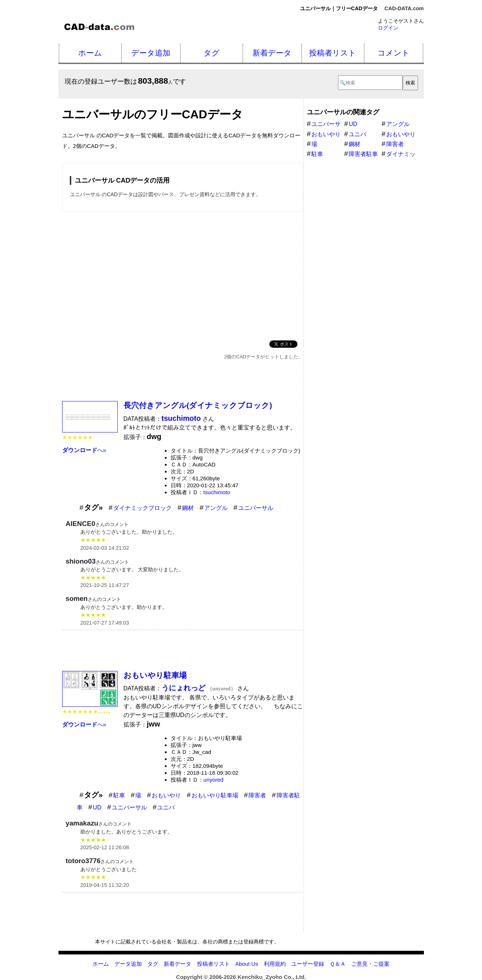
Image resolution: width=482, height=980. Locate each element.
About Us (247, 964)
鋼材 (188, 508)
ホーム (90, 53)
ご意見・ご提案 (370, 964)
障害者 (257, 795)
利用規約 (275, 964)
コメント (394, 53)
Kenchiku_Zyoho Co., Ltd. (272, 977)
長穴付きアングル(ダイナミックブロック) (198, 405)
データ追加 (151, 53)
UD (97, 807)
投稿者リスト (333, 53)
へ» (84, 450)
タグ (212, 53)
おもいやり (166, 795)
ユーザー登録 (308, 964)
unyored (214, 780)
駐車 (119, 795)
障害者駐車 (363, 154)
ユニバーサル (256, 508)
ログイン (388, 28)
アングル (216, 508)
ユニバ (166, 807)
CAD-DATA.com (404, 8)
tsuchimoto (217, 492)
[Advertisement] (183, 275)
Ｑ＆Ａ (338, 964)
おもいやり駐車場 (155, 675)
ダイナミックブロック (143, 508)
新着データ (272, 53)
